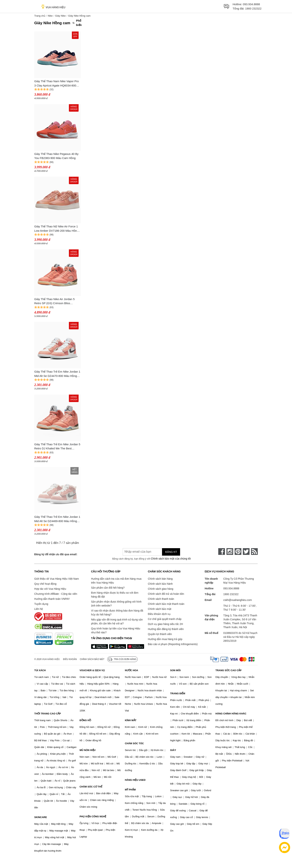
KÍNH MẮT (131, 720)
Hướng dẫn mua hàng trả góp (165, 639)
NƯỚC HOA (131, 670)
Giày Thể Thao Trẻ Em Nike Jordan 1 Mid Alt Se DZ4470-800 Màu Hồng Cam (57, 374)
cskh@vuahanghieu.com (238, 600)
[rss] (254, 552)
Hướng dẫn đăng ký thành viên (166, 629)
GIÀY (173, 750)
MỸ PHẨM (130, 790)
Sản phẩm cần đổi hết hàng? (108, 588)
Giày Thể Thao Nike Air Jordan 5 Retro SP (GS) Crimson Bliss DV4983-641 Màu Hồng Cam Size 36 (57, 301)
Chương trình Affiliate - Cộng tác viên (56, 594)
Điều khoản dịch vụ (159, 614)
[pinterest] (238, 552)
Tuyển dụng (41, 604)
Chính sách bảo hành (160, 584)
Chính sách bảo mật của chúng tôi (171, 559)
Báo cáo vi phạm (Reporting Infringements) (173, 644)
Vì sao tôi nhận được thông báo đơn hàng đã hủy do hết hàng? (117, 613)
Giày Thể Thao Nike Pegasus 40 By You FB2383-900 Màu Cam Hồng (56, 156)
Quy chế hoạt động (45, 584)
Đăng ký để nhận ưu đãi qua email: (56, 554)
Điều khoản (70, 659)
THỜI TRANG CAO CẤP (48, 714)
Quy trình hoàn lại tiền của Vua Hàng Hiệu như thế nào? (116, 630)
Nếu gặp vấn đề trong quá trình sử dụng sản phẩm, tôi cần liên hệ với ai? (117, 622)
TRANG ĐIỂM (178, 693)
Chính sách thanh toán (161, 599)
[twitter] (246, 552)
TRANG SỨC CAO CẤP (228, 670)
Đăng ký (171, 552)
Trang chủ (40, 16)
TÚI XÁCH (40, 670)
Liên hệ (39, 609)
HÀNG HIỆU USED (135, 780)
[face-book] (222, 552)
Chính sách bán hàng (160, 579)
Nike (50, 16)
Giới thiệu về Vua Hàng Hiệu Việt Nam (57, 579)
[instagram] (230, 552)
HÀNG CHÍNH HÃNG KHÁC (231, 714)
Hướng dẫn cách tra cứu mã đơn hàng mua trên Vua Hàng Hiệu (116, 581)
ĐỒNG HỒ (85, 720)
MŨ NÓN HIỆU (88, 750)
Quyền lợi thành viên (160, 634)
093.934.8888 (251, 4)
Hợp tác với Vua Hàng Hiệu (50, 589)
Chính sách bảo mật (160, 609)
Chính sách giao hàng (161, 589)
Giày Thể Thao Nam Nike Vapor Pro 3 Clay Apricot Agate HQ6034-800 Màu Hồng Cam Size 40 (57, 84)
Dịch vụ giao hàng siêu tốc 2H (165, 624)
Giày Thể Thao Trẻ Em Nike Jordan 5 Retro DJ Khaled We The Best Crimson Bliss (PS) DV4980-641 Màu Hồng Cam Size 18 (57, 447)
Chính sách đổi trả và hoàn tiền (166, 594)
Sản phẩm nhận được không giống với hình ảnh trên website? (116, 604)
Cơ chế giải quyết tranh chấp (165, 619)
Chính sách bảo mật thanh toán (166, 604)
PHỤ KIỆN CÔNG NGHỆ (93, 816)
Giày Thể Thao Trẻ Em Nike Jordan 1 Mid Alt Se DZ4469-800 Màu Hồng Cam (57, 519)
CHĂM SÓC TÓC (134, 743)
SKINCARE (41, 817)
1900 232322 (253, 8)
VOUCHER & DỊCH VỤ (92, 670)
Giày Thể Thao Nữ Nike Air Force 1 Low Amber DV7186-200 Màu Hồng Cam (56, 229)
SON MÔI (175, 670)
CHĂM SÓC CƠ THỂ (91, 787)
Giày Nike (60, 16)
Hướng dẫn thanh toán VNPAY (52, 599)
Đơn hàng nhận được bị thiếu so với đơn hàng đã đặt (115, 595)
